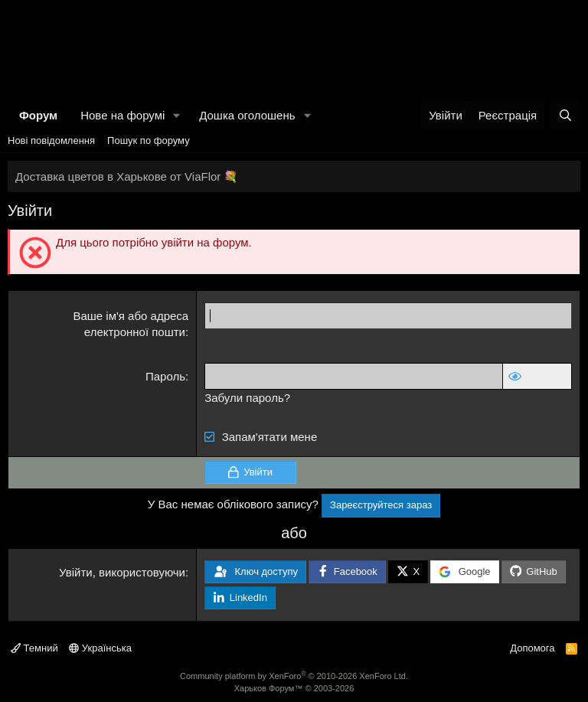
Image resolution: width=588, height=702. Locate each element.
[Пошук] (565, 115)
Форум (38, 115)
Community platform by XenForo (294, 676)
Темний (34, 648)
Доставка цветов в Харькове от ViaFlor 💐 (127, 176)
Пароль (165, 376)
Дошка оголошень (247, 115)
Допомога (532, 648)
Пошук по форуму (149, 140)
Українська (100, 648)
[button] (177, 115)
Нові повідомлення (51, 140)
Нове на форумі (122, 115)
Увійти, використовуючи (122, 572)
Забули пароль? (247, 398)
